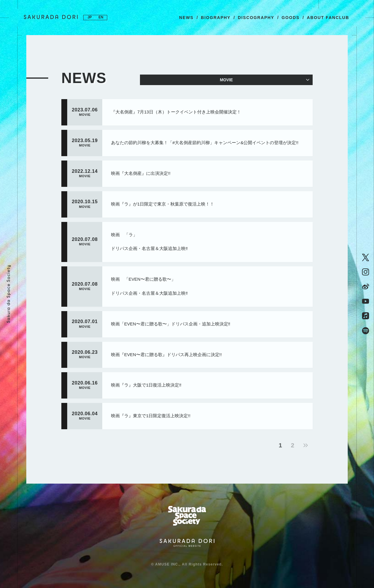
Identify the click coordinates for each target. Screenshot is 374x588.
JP (90, 18)
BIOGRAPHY (216, 18)
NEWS (186, 18)
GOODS (291, 18)
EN (101, 18)
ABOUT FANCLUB (328, 18)
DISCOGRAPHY (256, 18)
